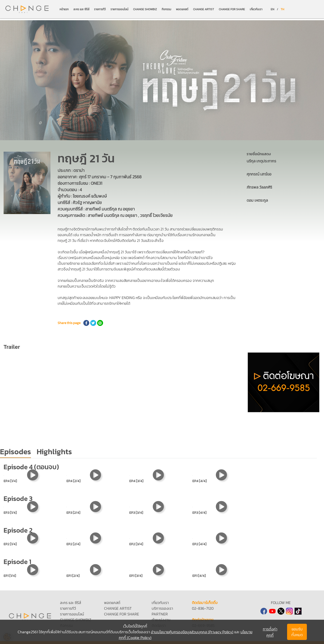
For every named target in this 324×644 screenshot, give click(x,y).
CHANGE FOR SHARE (232, 9)
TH (282, 9)
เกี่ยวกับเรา (256, 9)
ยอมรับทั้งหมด (297, 632)
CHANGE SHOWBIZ (145, 9)
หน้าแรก (64, 9)
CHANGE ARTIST (204, 9)
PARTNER (160, 614)
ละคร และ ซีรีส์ (81, 9)
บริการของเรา (162, 608)
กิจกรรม (166, 9)
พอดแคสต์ (182, 9)
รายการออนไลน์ (119, 9)
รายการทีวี (100, 9)
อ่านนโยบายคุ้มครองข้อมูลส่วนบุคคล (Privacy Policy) (192, 632)
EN (272, 9)
